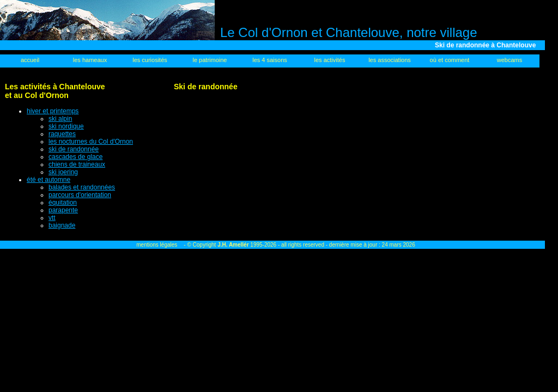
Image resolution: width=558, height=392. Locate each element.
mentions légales (157, 245)
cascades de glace (75, 157)
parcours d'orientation (80, 195)
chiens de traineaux (77, 164)
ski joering (63, 172)
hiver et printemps (53, 111)
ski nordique (66, 126)
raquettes (62, 134)
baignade (62, 225)
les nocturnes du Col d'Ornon (91, 142)
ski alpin (60, 119)
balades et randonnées (82, 187)
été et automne (48, 180)
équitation (63, 203)
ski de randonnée (74, 149)
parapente (63, 210)
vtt (52, 218)
